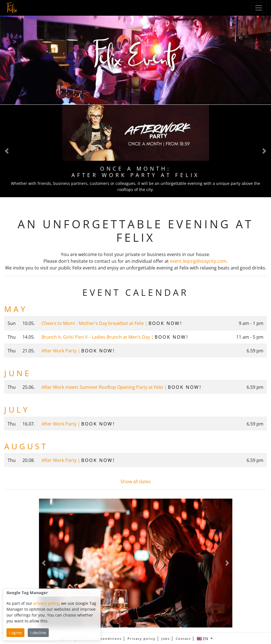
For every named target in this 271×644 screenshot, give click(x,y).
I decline (38, 633)
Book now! (165, 323)
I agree (15, 633)
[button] (7, 151)
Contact (183, 639)
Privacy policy (142, 639)
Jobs (166, 639)
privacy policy (46, 603)
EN (203, 639)
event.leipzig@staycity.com (198, 261)
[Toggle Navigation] (259, 8)
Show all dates (136, 482)
